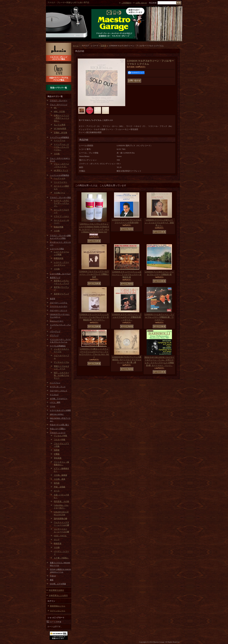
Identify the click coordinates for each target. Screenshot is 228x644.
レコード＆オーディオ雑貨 (60, 410)
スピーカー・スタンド (59, 391)
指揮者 (57, 450)
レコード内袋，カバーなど (60, 274)
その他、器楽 (60, 479)
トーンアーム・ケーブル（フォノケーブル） (61, 147)
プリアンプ (54, 335)
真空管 (52, 299)
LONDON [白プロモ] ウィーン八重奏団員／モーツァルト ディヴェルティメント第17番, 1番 (127, 360)
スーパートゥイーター (59, 306)
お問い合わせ (141, 3)
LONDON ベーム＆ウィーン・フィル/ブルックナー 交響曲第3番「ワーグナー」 (159, 317)
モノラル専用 (60, 125)
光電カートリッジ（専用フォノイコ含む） (61, 118)
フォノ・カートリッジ (59, 105)
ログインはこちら (58, 611)
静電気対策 (59, 258)
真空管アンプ (55, 278)
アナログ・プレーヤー (59, 101)
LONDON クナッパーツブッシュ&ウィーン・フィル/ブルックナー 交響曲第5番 (127, 275)
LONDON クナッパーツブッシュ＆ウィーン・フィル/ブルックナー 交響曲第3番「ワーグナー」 (94, 317)
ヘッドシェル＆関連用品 (59, 175)
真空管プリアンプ (61, 294)
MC (55, 108)
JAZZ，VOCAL (60, 536)
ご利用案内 (126, 3)
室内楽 (57, 483)
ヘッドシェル (60, 178)
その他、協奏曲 (60, 475)
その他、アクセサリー (59, 399)
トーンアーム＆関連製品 (59, 137)
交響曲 (57, 454)
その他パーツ (60, 193)
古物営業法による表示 (58, 595)
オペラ (57, 491)
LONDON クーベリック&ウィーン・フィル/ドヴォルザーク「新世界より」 (159, 223)
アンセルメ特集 (60, 436)
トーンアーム (60, 140)
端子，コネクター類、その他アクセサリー (61, 375)
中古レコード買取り (58, 429)
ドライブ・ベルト (61, 216)
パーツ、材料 (55, 402)
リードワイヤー (60, 182)
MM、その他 (59, 111)
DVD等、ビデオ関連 (58, 584)
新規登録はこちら (58, 606)
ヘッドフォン (55, 383)
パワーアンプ (55, 331)
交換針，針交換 (60, 133)
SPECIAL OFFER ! (57, 414)
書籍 (52, 580)
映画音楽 (58, 543)
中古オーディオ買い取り (59, 425)
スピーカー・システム (59, 303)
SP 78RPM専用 (60, 129)
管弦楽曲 (58, 458)
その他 (57, 154)
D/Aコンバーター (57, 321)
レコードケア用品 (57, 249)
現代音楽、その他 (61, 501)
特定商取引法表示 (56, 590)
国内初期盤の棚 (60, 519)
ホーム (76, 46)
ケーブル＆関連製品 (58, 346)
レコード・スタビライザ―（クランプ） (61, 203)
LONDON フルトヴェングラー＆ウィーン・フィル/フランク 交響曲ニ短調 (94, 274)
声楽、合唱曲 (60, 487)
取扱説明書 (59, 227)
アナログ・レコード (58, 433)
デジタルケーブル (61, 362)
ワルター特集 (60, 440)
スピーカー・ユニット (59, 310)
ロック (57, 539)
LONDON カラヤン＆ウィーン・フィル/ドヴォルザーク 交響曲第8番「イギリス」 (127, 317)
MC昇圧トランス (61, 170)
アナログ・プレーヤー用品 (60, 197)
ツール (52, 406)
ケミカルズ (54, 395)
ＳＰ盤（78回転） (61, 558)
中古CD (53, 576)
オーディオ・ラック (58, 387)
